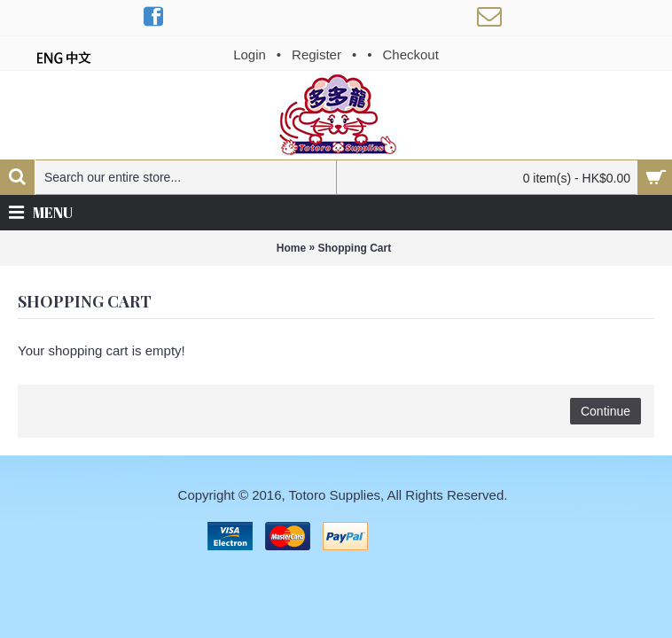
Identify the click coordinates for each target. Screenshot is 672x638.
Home (291, 248)
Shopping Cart (355, 248)
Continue (606, 411)
